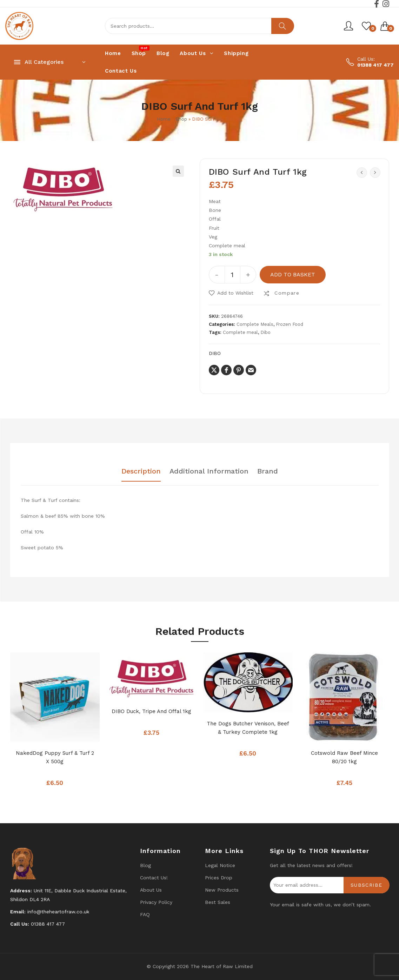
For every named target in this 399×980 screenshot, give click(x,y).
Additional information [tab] (209, 471)
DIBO (215, 353)
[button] (178, 171)
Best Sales (218, 902)
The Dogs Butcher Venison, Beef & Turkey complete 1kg (248, 728)
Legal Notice (220, 865)
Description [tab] (141, 471)
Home (164, 119)
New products (222, 890)
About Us (151, 890)
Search (283, 26)
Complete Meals (255, 324)
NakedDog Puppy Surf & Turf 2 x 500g (55, 757)
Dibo (265, 332)
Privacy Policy (156, 902)
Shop (181, 119)
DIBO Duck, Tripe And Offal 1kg (151, 711)
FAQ (145, 914)
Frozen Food (290, 324)
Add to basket (293, 274)
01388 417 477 (375, 65)
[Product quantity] (232, 275)
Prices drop (219, 878)
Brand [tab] (268, 471)
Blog (145, 865)
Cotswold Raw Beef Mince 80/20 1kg (344, 757)
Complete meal (240, 332)
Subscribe (367, 885)
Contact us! (154, 878)
